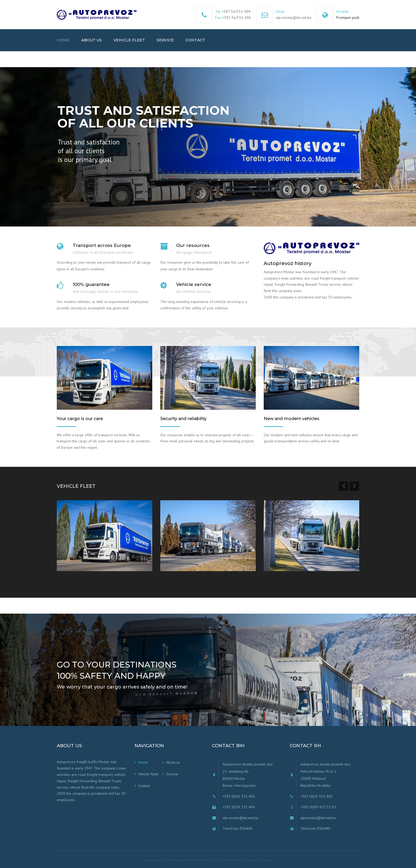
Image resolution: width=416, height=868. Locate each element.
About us (92, 40)
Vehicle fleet (129, 40)
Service (165, 40)
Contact (195, 40)
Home (63, 40)
